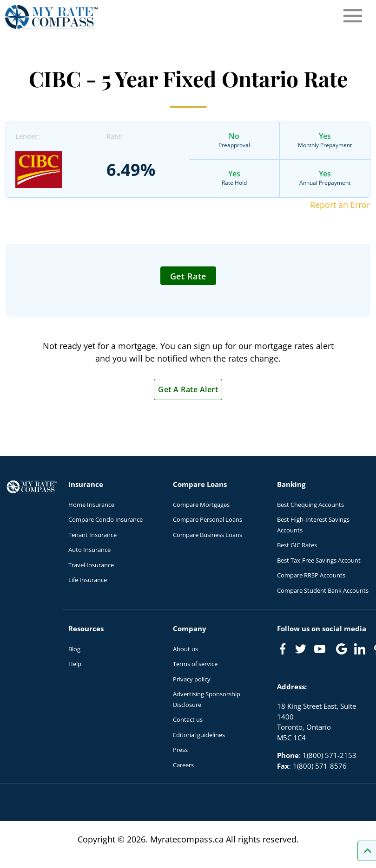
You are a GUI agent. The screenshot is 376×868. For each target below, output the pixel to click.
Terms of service (195, 664)
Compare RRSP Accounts (311, 575)
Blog (74, 649)
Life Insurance (88, 580)
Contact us (188, 719)
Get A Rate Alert (188, 389)
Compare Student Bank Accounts (323, 590)
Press (180, 750)
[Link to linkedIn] (360, 649)
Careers (183, 765)
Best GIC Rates (297, 545)
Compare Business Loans (208, 535)
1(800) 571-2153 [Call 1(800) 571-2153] (330, 755)
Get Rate (188, 276)
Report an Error (340, 205)
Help (75, 664)
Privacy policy (192, 679)
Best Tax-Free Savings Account (319, 560)
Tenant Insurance (92, 535)
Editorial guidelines (199, 735)
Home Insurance (91, 505)
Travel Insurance (91, 565)
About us (185, 649)
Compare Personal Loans (208, 519)
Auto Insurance (89, 550)
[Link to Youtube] (322, 651)
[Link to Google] (342, 649)
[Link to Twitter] (301, 649)
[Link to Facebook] (283, 649)
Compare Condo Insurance (106, 519)
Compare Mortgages (201, 505)
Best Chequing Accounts (310, 505)
